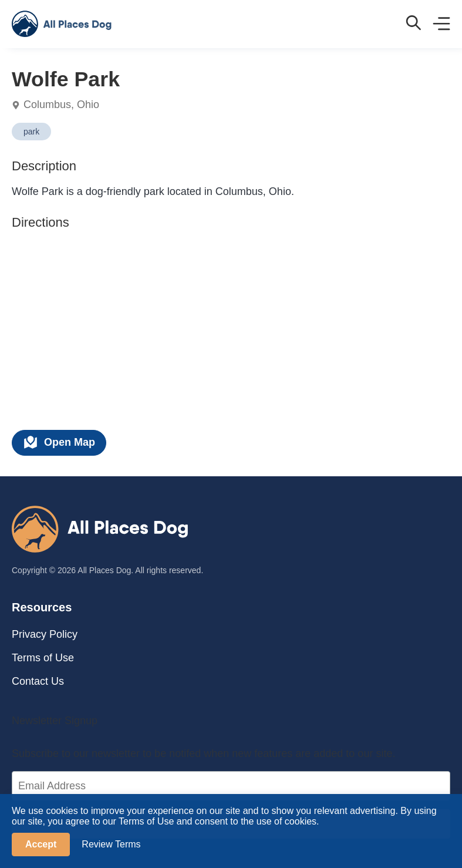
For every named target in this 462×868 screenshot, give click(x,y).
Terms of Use (43, 658)
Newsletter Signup (55, 721)
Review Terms (111, 844)
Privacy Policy (45, 634)
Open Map (59, 442)
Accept (41, 844)
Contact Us (38, 681)
